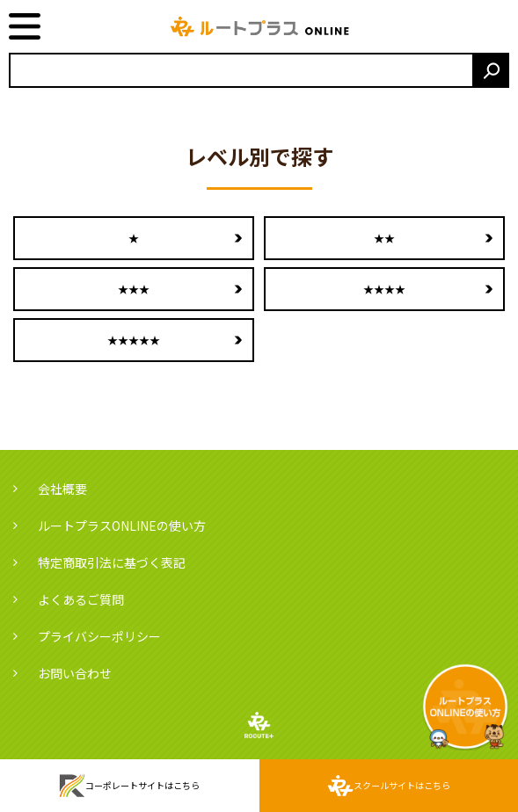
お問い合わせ (75, 673)
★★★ (134, 289)
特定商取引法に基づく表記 (112, 562)
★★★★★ (134, 340)
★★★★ (384, 289)
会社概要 (62, 489)
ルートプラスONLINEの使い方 (122, 526)
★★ (384, 238)
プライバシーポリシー (99, 636)
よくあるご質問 (81, 599)
